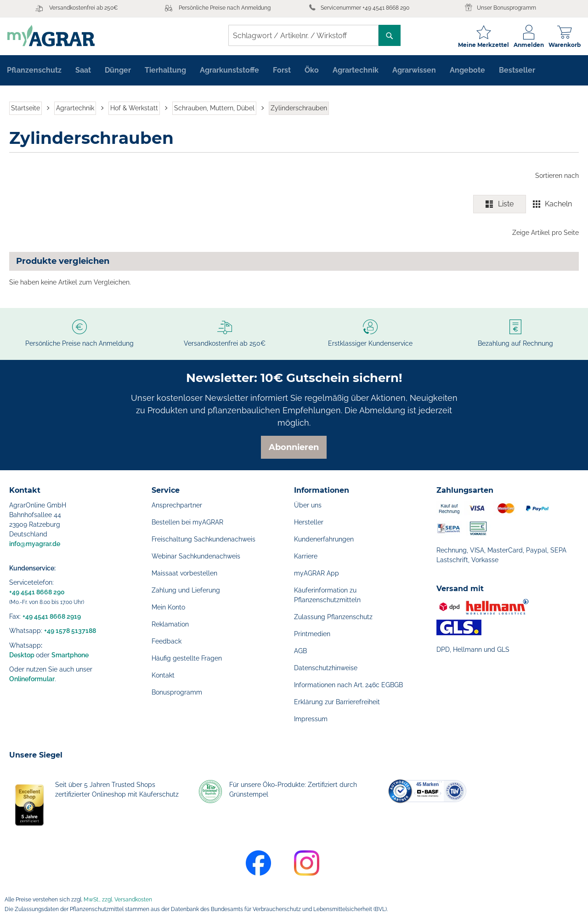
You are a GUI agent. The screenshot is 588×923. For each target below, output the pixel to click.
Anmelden (527, 45)
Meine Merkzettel (482, 45)
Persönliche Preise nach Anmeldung (225, 8)
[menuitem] (34, 72)
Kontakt (163, 675)
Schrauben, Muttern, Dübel (214, 109)
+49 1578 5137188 (70, 631)
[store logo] (53, 36)
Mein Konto (168, 607)
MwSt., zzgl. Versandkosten (118, 900)
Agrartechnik (75, 109)
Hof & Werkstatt (134, 109)
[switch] (526, 206)
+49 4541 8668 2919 (52, 616)
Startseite (25, 109)
